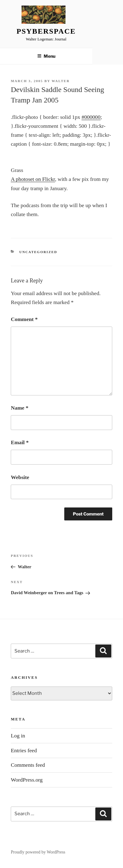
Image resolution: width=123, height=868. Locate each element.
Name (20, 408)
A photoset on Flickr (33, 179)
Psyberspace (46, 31)
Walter (61, 81)
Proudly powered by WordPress (38, 852)
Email (20, 442)
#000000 (91, 117)
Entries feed (24, 750)
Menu (46, 56)
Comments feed (28, 765)
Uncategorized (38, 252)
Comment (24, 319)
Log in (18, 736)
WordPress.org (27, 780)
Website (20, 477)
